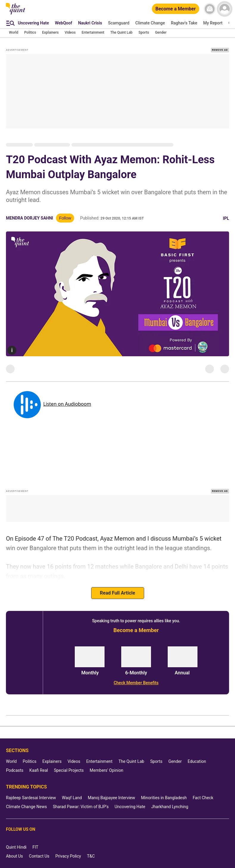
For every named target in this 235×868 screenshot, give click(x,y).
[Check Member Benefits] (136, 683)
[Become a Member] (176, 9)
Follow (65, 218)
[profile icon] (225, 9)
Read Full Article (117, 593)
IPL (226, 218)
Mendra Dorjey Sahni (29, 218)
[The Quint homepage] (15, 14)
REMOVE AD (220, 50)
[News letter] (210, 9)
